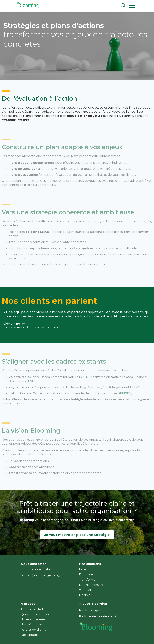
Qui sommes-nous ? (35, 614)
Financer (85, 595)
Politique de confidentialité (98, 616)
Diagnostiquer (89, 574)
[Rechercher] (124, 6)
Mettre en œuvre (91, 585)
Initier (83, 569)
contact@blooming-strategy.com (45, 575)
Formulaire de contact (37, 569)
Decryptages (30, 635)
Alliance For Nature (34, 609)
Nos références (31, 625)
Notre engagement (35, 619)
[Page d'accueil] (27, 8)
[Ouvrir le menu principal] (134, 5)
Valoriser (85, 590)
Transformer (88, 580)
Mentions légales (91, 610)
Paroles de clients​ (33, 630)
